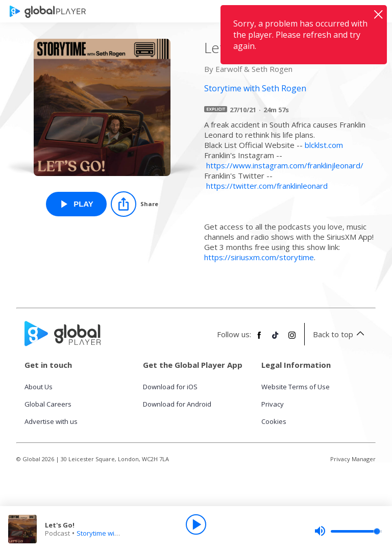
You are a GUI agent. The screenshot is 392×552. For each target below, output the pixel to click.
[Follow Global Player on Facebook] (259, 339)
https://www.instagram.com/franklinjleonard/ (285, 165)
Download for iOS (170, 387)
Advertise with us (51, 421)
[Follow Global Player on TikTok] (276, 339)
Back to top (340, 334)
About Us (39, 387)
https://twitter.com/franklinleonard (267, 186)
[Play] (196, 524)
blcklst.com (324, 145)
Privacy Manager (353, 459)
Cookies (274, 421)
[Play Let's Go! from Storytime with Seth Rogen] (76, 204)
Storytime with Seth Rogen (117, 533)
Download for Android (177, 404)
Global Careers (48, 404)
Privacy (273, 404)
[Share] (134, 204)
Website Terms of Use (296, 387)
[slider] (348, 531)
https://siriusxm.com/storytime (259, 257)
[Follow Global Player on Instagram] (292, 339)
